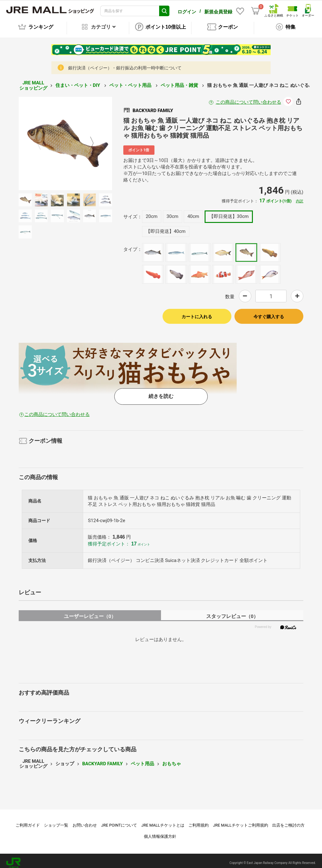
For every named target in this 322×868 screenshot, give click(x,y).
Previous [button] (43, 139)
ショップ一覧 (56, 821)
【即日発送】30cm (229, 212)
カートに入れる (197, 312)
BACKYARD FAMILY (102, 759)
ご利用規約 (199, 821)
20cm (152, 212)
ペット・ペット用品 (131, 81)
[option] (65, 139)
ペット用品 (142, 759)
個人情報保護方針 (160, 832)
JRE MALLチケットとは (163, 821)
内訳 (300, 197)
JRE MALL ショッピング (33, 81)
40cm (193, 212)
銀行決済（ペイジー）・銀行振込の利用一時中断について (125, 64)
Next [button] (88, 139)
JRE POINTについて (119, 821)
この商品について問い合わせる (249, 98)
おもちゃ (172, 759)
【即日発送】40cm (166, 227)
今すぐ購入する (269, 312)
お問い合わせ (85, 821)
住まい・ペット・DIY (78, 81)
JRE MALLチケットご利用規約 (241, 821)
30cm (173, 212)
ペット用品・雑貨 (180, 81)
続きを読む (161, 392)
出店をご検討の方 (288, 821)
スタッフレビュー (232, 612)
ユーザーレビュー (90, 612)
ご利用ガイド (28, 821)
